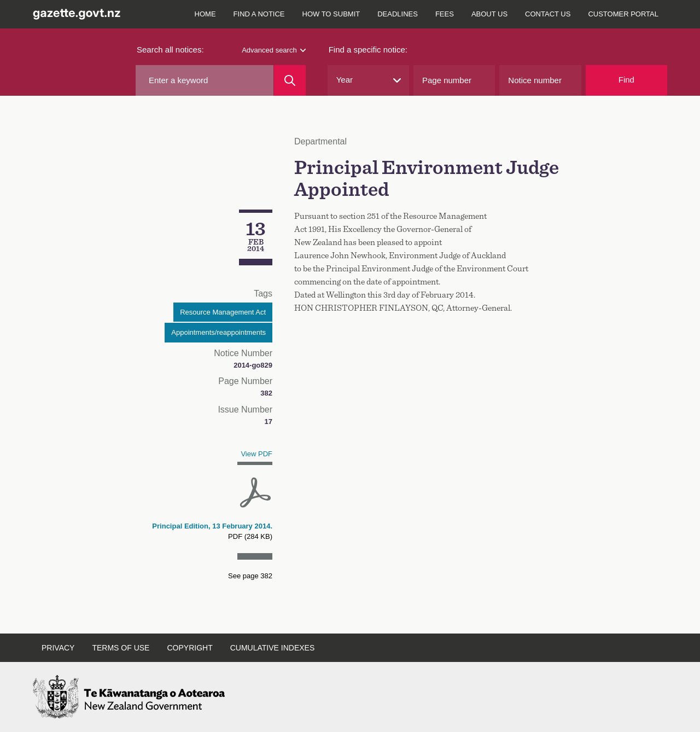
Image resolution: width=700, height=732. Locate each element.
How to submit (331, 14)
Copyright (189, 648)
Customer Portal (623, 14)
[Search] (290, 80)
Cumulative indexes (273, 648)
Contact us (548, 14)
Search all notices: (170, 50)
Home (205, 14)
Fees (445, 14)
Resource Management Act (223, 312)
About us (489, 14)
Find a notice (259, 14)
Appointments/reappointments (218, 332)
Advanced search (273, 50)
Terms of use (121, 648)
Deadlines (398, 14)
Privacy (58, 648)
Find (626, 80)
